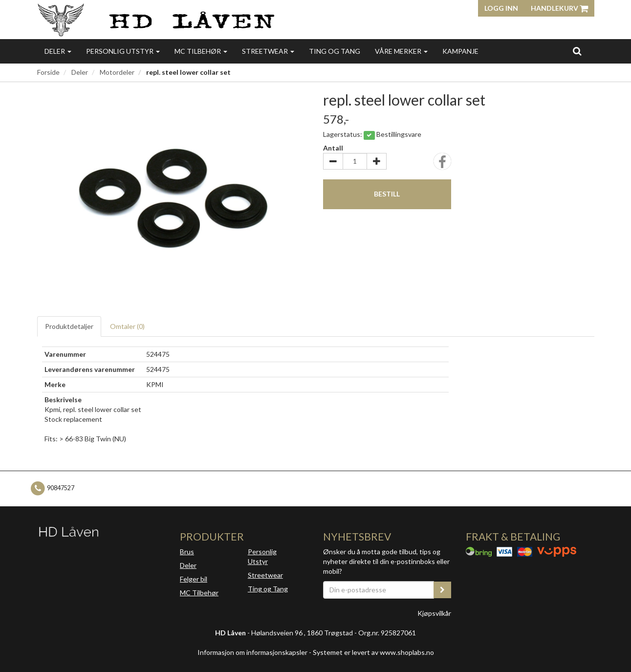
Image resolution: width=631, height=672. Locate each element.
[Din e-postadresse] (379, 590)
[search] (577, 51)
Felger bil (194, 579)
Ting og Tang (335, 51)
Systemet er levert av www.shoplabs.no (373, 652)
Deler (58, 51)
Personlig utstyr (123, 51)
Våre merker (401, 51)
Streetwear (268, 51)
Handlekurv (559, 8)
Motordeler (117, 72)
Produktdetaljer (69, 326)
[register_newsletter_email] (442, 590)
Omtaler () (127, 326)
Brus (187, 552)
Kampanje (460, 51)
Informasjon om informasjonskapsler (252, 652)
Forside (48, 72)
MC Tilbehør (201, 51)
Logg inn (501, 8)
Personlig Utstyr (262, 556)
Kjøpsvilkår (434, 613)
